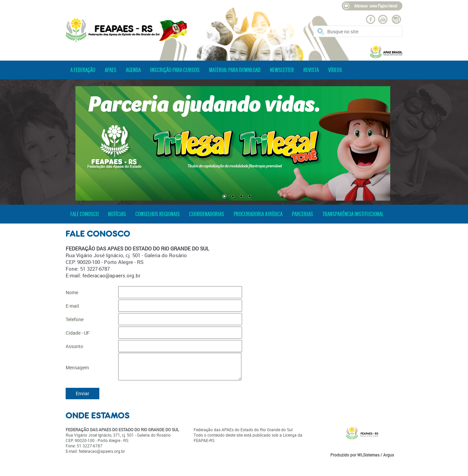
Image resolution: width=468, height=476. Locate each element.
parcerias (303, 214)
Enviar (82, 393)
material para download (235, 70)
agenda (133, 70)
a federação (83, 70)
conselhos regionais (158, 214)
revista (311, 70)
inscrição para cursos (175, 70)
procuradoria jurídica (258, 214)
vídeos (335, 70)
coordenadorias (207, 214)
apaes (111, 70)
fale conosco (85, 214)
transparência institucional (353, 214)
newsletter (282, 70)
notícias (117, 214)
